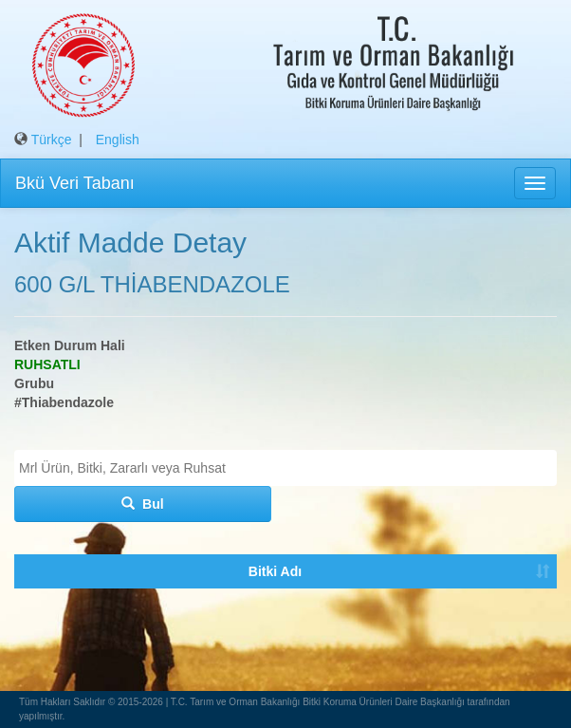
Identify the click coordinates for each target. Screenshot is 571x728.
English (118, 140)
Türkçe (52, 140)
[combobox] (285, 468)
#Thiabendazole (64, 402)
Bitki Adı (37, 609)
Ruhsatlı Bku (225, 609)
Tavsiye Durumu (316, 609)
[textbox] (290, 468)
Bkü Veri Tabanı (75, 183)
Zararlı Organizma (125, 609)
